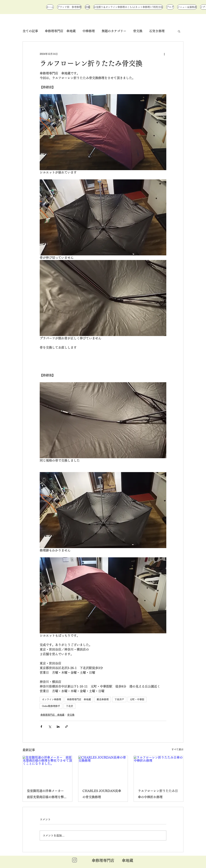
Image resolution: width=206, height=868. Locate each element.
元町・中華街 (137, 699)
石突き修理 (157, 31)
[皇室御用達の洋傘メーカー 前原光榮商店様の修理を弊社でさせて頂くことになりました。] (47, 770)
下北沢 (69, 706)
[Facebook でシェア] (41, 727)
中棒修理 (89, 31)
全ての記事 (30, 31)
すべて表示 (177, 749)
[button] (179, 31)
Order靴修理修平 (51, 706)
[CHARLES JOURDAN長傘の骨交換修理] (103, 770)
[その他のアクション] (164, 54)
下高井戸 (119, 699)
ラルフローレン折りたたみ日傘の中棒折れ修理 (158, 794)
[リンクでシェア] (66, 727)
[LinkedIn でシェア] (58, 727)
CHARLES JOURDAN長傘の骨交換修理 (102, 794)
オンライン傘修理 (51, 699)
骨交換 (138, 31)
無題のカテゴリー (114, 31)
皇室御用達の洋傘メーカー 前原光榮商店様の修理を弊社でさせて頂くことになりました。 (47, 795)
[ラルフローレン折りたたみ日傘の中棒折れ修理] (159, 770)
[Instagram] (75, 860)
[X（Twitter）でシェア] (50, 727)
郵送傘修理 (103, 699)
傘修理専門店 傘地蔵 (60, 31)
